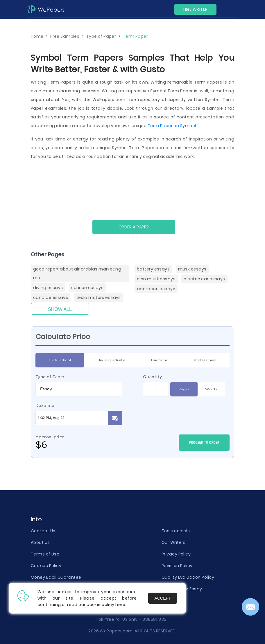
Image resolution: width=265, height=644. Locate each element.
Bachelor (159, 360)
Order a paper (134, 227)
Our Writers (174, 542)
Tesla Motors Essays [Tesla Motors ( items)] (99, 297)
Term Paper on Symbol (172, 126)
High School (60, 360)
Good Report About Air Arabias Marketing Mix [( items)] (77, 273)
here (120, 605)
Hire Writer (196, 9)
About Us (40, 542)
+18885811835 (153, 619)
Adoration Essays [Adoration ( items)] (156, 289)
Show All (60, 309)
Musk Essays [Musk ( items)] (192, 269)
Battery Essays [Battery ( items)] (153, 269)
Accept (163, 598)
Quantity (153, 377)
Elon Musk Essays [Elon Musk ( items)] (156, 279)
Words (211, 389)
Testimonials (176, 531)
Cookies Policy (46, 566)
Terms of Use (45, 554)
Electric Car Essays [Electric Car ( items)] (204, 279)
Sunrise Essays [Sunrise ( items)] (87, 288)
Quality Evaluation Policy (188, 577)
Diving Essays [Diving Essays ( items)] (48, 288)
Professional (205, 360)
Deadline (45, 405)
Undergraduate (111, 360)
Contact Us (43, 531)
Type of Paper (50, 377)
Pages (184, 389)
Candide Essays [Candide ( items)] (51, 297)
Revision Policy (177, 566)
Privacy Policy (176, 554)
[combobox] (79, 389)
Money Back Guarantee (56, 577)
